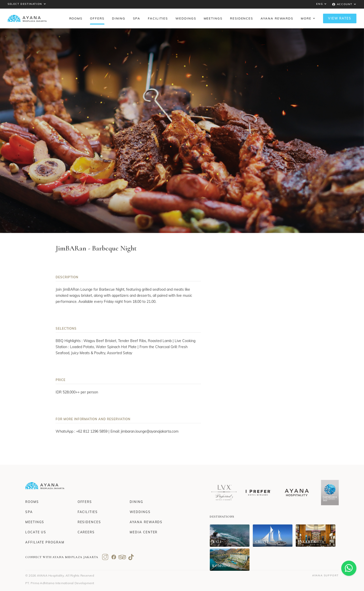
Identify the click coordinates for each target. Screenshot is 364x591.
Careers (86, 532)
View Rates (340, 18)
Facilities (88, 512)
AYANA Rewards (146, 522)
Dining (136, 502)
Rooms (32, 502)
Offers (85, 502)
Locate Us (36, 532)
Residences (89, 522)
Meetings (35, 522)
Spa (29, 512)
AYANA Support (325, 575)
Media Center (144, 532)
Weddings (140, 512)
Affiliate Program (45, 542)
